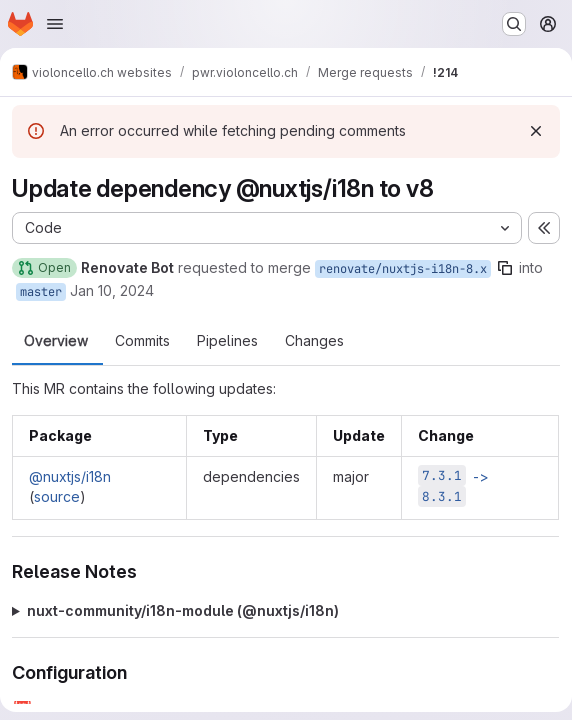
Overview (56, 341)
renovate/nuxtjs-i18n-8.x (403, 269)
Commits (142, 341)
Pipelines (227, 341)
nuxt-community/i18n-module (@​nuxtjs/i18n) (183, 610)
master (41, 292)
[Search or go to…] (514, 24)
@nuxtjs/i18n (70, 476)
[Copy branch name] (505, 268)
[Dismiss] (536, 131)
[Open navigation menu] (55, 24)
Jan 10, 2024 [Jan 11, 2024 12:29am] (112, 290)
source (57, 496)
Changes (314, 341)
